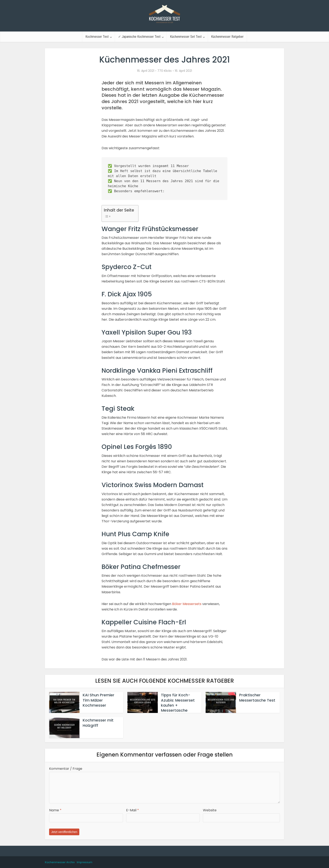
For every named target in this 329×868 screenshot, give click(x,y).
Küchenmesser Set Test (186, 37)
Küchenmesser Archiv (60, 862)
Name (55, 810)
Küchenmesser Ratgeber (227, 37)
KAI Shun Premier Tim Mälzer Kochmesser (99, 700)
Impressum (85, 862)
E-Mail (133, 810)
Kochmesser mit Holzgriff (98, 723)
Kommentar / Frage (66, 769)
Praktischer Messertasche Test (257, 697)
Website (210, 810)
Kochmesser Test (97, 37)
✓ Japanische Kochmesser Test (139, 37)
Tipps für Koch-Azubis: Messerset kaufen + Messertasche (178, 703)
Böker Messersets (187, 604)
